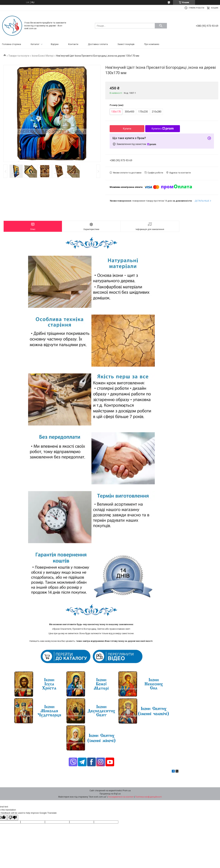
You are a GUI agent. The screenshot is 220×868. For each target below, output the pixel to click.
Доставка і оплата (98, 44)
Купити (127, 129)
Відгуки (55, 44)
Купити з (163, 129)
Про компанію (152, 44)
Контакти (73, 44)
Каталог (35, 44)
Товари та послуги (19, 56)
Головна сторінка (12, 44)
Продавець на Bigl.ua (110, 794)
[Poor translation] (13, 818)
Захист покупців (126, 44)
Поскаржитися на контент (121, 797)
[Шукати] (161, 26)
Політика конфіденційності (148, 797)
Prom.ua (127, 791)
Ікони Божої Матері (43, 56)
